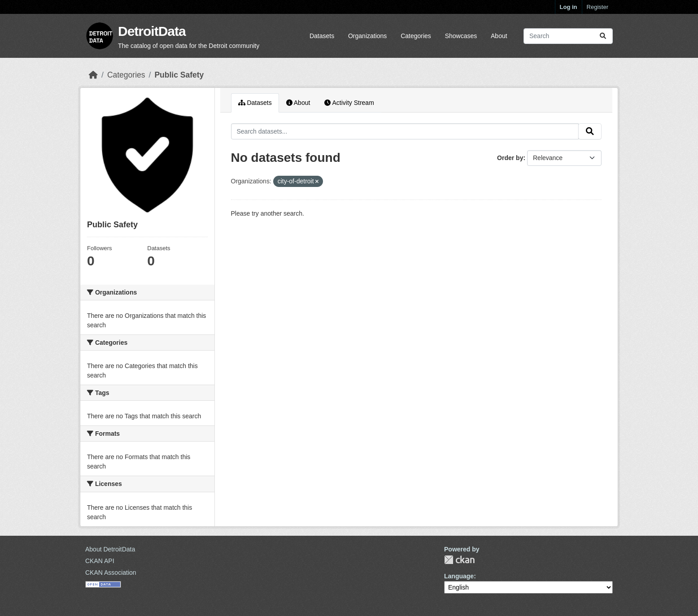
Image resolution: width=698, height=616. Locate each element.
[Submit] (603, 36)
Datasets (322, 36)
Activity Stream (349, 103)
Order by (510, 158)
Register (598, 7)
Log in (569, 7)
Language (459, 576)
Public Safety (179, 75)
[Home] (93, 75)
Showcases (461, 36)
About (499, 36)
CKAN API (100, 561)
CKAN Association (111, 573)
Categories (416, 36)
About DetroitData (110, 549)
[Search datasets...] (568, 36)
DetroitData (152, 31)
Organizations (367, 36)
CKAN (459, 560)
